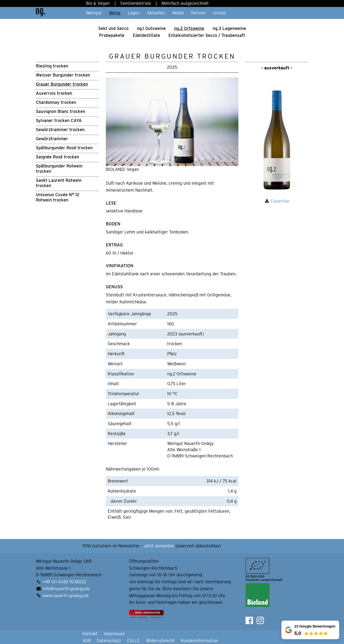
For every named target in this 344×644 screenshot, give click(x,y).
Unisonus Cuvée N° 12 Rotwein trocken (58, 197)
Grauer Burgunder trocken (62, 84)
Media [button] (178, 13)
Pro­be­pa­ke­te (112, 35)
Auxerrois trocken (54, 93)
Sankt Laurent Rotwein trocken (59, 183)
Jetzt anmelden (159, 546)
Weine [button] (115, 13)
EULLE (134, 641)
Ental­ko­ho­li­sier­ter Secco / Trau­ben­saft (207, 35)
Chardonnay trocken (56, 102)
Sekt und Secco (113, 28)
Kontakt (90, 634)
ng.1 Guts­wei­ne (151, 28)
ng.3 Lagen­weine (229, 28)
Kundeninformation (199, 641)
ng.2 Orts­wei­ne (189, 28)
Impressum (114, 634)
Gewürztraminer (52, 139)
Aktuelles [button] (156, 13)
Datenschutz (109, 641)
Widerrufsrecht (160, 641)
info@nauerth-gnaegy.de (66, 589)
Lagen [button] (134, 13)
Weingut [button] (94, 13)
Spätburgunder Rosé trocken (64, 148)
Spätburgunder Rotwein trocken (59, 169)
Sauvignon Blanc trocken (60, 111)
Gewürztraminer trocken (60, 130)
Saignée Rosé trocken (57, 157)
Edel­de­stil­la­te (146, 35)
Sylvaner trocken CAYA (59, 120)
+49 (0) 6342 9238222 (64, 582)
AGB (87, 641)
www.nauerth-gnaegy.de (66, 596)
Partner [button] (198, 13)
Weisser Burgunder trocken (63, 75)
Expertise (280, 201)
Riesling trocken (52, 66)
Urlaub (219, 13)
